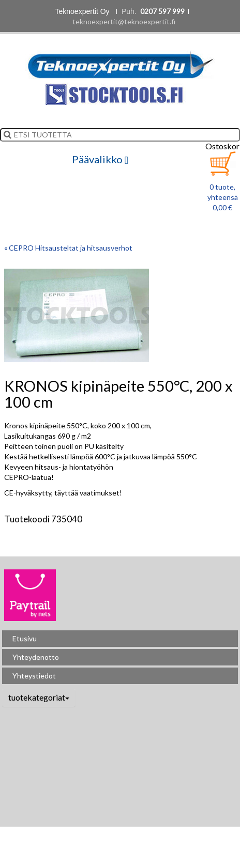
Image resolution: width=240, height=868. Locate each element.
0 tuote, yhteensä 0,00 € (223, 197)
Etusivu (25, 638)
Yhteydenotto (36, 657)
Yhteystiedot (34, 676)
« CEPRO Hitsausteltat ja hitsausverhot (68, 248)
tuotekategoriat (39, 697)
